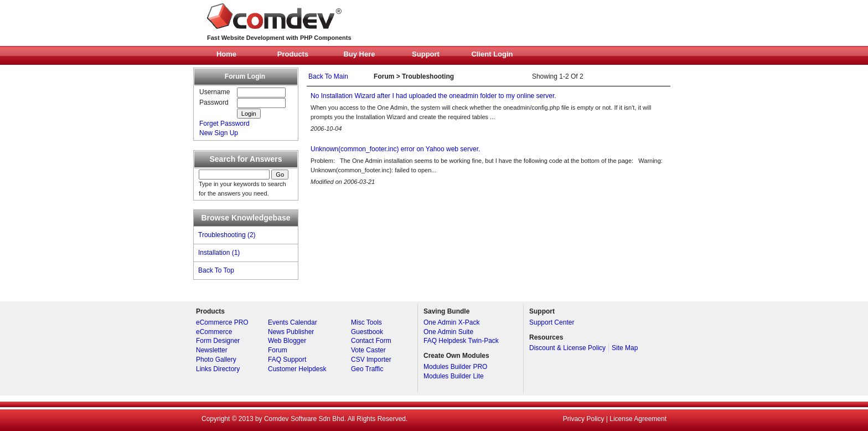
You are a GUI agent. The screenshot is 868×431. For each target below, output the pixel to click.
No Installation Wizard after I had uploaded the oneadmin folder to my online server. (433, 96)
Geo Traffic (367, 369)
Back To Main (328, 76)
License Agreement (638, 419)
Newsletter (212, 350)
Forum (278, 350)
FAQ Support (287, 360)
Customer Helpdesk (297, 369)
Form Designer (218, 341)
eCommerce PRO (222, 322)
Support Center (552, 322)
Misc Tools (366, 322)
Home (226, 54)
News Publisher (291, 332)
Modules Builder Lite (454, 376)
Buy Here (359, 54)
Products (293, 54)
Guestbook (367, 332)
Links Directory (218, 369)
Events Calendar (293, 322)
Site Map (625, 348)
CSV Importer (371, 360)
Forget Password (224, 124)
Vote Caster (368, 350)
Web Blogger (287, 341)
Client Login (492, 54)
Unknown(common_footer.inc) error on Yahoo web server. (395, 149)
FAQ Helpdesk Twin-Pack (461, 341)
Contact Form (371, 341)
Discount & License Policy (567, 348)
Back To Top (216, 270)
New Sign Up (219, 133)
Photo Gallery (216, 360)
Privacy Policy (584, 419)
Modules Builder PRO (455, 367)
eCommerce (214, 332)
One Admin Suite (448, 332)
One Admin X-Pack (451, 322)
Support (426, 54)
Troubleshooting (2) (227, 235)
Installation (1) (219, 253)
